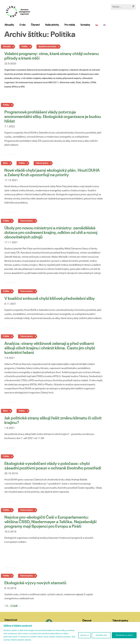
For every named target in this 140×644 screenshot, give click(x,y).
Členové (87, 621)
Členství (35, 25)
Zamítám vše (101, 635)
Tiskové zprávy (42, 163)
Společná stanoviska (47, 47)
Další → (16, 606)
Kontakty (85, 25)
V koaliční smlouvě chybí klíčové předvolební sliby (50, 299)
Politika (25, 47)
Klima (5, 163)
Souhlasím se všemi (124, 635)
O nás (22, 25)
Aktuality (9, 25)
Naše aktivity (52, 25)
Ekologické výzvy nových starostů (35, 583)
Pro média (70, 25)
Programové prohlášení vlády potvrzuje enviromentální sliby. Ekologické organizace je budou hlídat (53, 117)
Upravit (83, 635)
